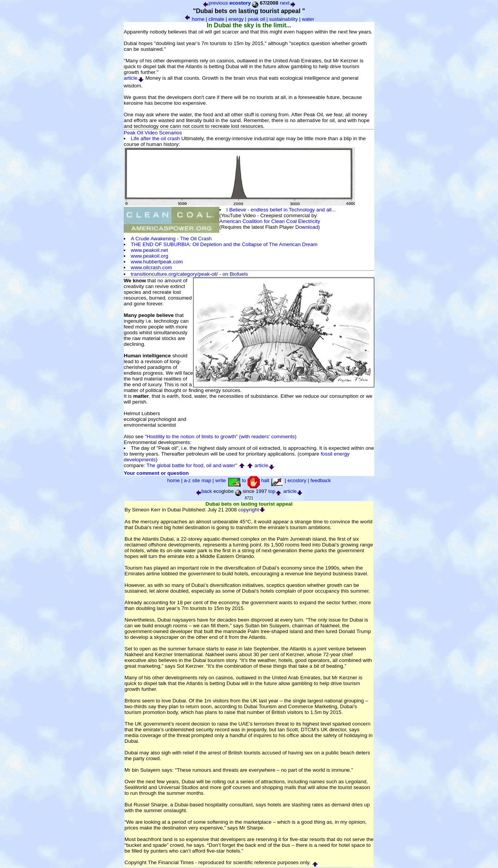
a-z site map (198, 480)
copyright (252, 510)
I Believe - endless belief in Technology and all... (281, 210)
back (204, 491)
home (198, 19)
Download (307, 227)
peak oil (257, 19)
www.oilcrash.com (151, 267)
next (288, 3)
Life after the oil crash (155, 138)
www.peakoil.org (149, 256)
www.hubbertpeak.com (157, 262)
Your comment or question (156, 473)
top (275, 491)
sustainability (283, 19)
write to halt (249, 480)
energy (236, 19)
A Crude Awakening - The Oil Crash (171, 239)
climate (216, 19)
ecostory (240, 3)
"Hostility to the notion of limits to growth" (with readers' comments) (221, 437)
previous (215, 3)
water (308, 19)
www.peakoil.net (149, 250)
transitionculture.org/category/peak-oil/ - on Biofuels (189, 274)
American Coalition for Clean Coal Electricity (270, 221)
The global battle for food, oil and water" (192, 465)
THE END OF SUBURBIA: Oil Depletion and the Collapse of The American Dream (224, 244)
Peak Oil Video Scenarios (153, 133)
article (134, 78)
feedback (321, 480)
